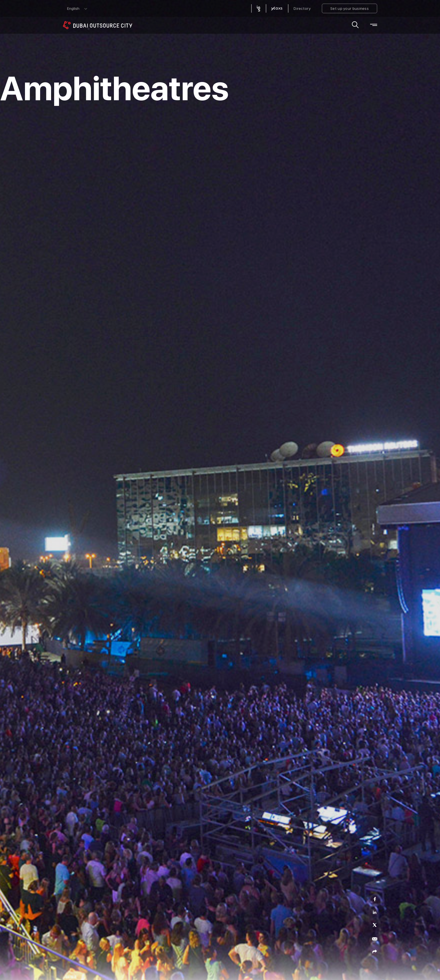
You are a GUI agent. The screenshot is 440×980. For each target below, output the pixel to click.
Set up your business (350, 8)
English (73, 8)
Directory (302, 8)
